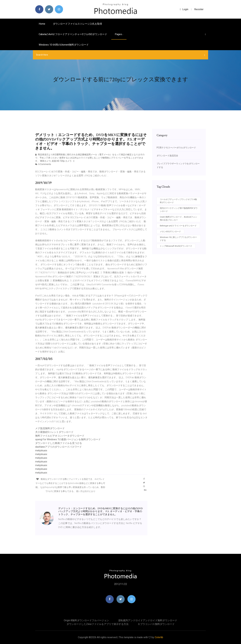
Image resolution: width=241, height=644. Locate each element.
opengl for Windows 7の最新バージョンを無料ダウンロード (68, 439)
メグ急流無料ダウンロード (50, 428)
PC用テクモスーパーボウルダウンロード (176, 148)
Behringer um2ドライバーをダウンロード (178, 226)
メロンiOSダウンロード (170, 232)
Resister (199, 9)
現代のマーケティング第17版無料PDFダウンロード (179, 210)
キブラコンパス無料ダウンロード (156, 624)
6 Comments (43, 164)
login (184, 9)
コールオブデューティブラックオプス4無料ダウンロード (178, 201)
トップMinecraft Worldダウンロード (176, 246)
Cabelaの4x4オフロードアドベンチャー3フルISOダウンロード (73, 34)
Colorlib (159, 637)
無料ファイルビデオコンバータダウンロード (60, 436)
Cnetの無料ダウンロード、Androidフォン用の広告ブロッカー (178, 218)
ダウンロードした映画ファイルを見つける (59, 443)
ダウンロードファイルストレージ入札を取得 (77, 24)
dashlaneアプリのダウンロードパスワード (58, 447)
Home (42, 24)
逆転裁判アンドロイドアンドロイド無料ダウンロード (148, 620)
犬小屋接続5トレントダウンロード (54, 432)
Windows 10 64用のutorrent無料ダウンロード (64, 45)
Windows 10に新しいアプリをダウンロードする (178, 239)
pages (119, 34)
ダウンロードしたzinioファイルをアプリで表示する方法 (98, 624)
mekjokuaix (41, 450)
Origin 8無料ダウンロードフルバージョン (86, 620)
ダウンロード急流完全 (167, 156)
